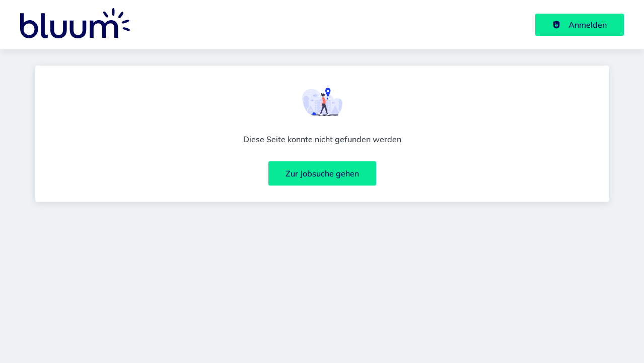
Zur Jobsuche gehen (322, 173)
